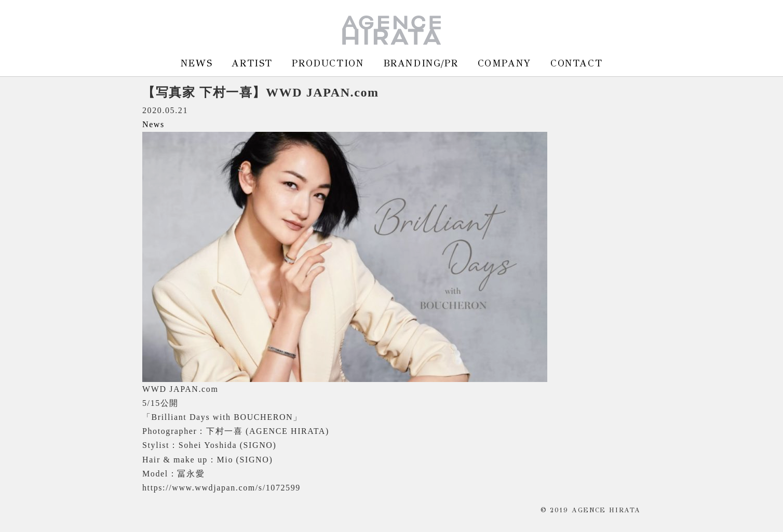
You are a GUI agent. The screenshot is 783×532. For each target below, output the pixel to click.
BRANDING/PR (421, 63)
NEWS (197, 63)
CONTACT (576, 63)
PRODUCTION (328, 63)
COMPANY (504, 63)
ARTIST (252, 63)
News (153, 124)
